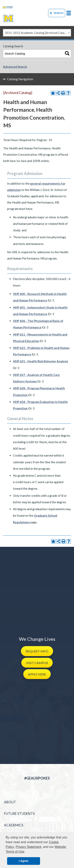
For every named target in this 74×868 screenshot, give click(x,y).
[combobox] (37, 33)
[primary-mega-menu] (69, 13)
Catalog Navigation (20, 79)
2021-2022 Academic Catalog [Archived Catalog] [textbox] (37, 33)
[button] (37, 651)
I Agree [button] (23, 861)
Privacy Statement (28, 847)
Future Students (19, 814)
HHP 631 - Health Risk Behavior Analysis (41, 361)
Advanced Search (15, 67)
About (10, 802)
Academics (14, 825)
